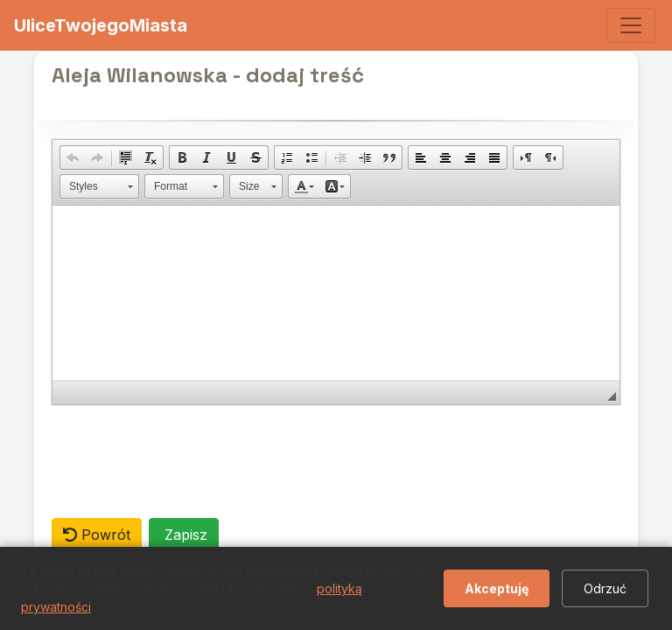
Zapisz (184, 535)
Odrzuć (605, 588)
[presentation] (185, 461)
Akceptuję (497, 588)
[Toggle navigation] (631, 25)
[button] (73, 157)
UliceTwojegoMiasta (101, 25)
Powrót (97, 535)
